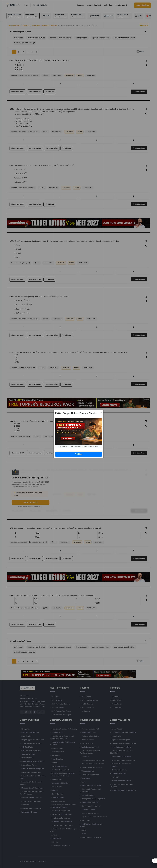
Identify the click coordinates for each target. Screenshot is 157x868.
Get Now (78, 454)
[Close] (101, 413)
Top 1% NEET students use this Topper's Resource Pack (78, 446)
